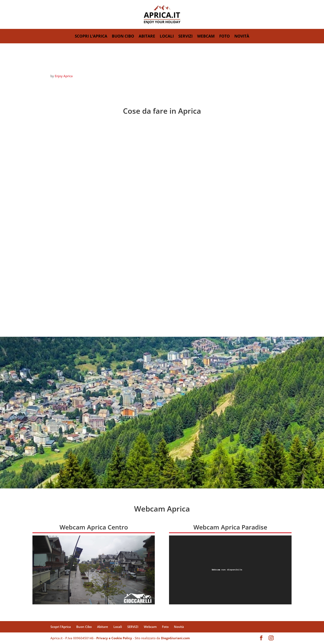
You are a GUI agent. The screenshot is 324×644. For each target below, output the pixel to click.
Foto (225, 37)
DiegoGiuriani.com (175, 638)
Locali (167, 37)
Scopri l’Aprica (91, 37)
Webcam (206, 37)
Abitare (147, 37)
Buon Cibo (123, 37)
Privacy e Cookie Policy (114, 638)
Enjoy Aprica (64, 76)
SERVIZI (185, 37)
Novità (242, 37)
